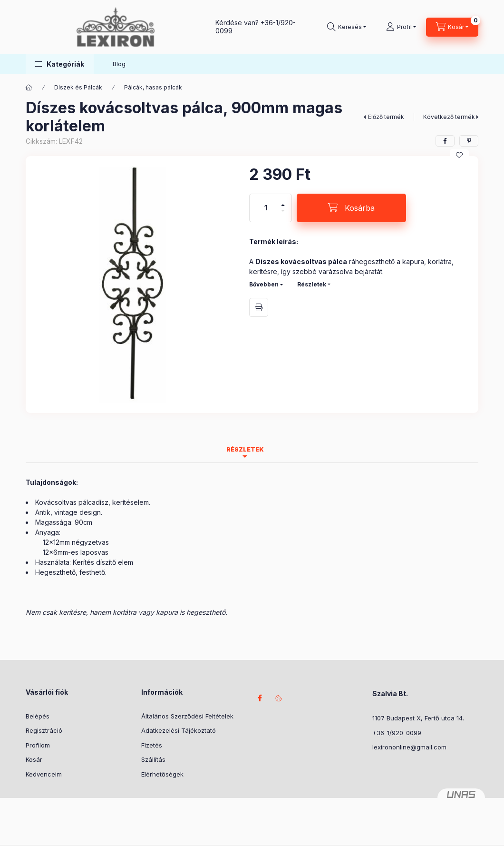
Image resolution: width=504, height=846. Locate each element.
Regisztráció (44, 730)
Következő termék (449, 117)
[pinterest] (469, 141)
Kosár (34, 759)
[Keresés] (347, 27)
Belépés (38, 716)
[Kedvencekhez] (459, 155)
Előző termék (386, 117)
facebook (260, 698)
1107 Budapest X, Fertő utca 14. (418, 718)
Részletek (312, 284)
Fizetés (152, 745)
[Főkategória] (29, 88)
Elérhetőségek (162, 774)
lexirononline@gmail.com (409, 747)
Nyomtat (259, 307)
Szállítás (153, 759)
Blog (119, 64)
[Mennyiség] (266, 208)
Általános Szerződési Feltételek (187, 716)
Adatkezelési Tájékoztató (179, 730)
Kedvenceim (44, 774)
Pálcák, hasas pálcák (153, 87)
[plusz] (283, 201)
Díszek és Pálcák (78, 87)
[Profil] (401, 27)
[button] (60, 64)
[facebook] (445, 141)
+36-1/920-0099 (397, 733)
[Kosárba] (351, 208)
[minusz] (283, 215)
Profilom (38, 745)
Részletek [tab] (245, 449)
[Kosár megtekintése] (452, 27)
